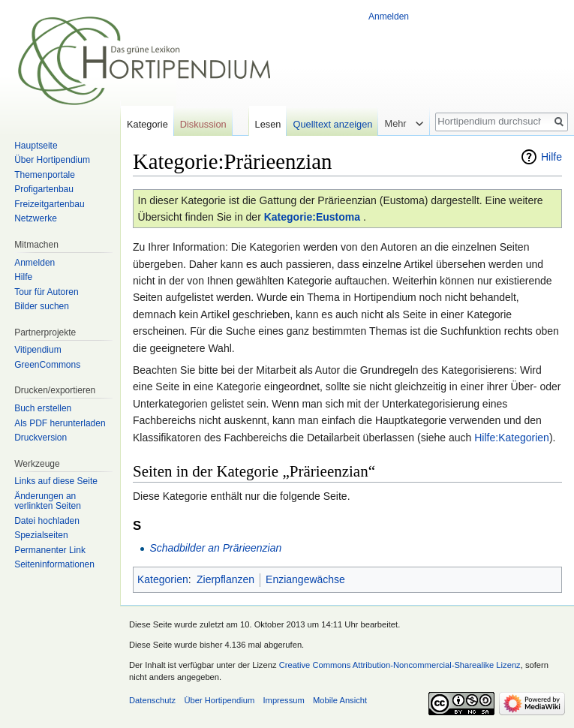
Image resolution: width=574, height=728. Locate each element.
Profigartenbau (44, 189)
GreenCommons (47, 365)
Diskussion (203, 124)
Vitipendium (38, 350)
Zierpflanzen (225, 579)
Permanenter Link (50, 550)
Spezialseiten (41, 535)
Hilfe (551, 157)
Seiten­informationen (54, 564)
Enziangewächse (305, 579)
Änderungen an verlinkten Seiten (48, 501)
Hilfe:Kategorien (512, 438)
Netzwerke (36, 218)
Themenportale (45, 175)
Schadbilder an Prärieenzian (215, 548)
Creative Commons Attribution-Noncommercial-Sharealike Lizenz (400, 665)
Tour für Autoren (46, 292)
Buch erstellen (43, 408)
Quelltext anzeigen (332, 124)
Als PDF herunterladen (60, 423)
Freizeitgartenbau (49, 204)
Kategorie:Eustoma (312, 217)
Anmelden (389, 17)
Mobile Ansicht (340, 700)
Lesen (268, 124)
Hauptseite (36, 146)
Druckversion (41, 438)
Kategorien (163, 579)
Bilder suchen (42, 306)
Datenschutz (152, 700)
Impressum (283, 700)
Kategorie (147, 124)
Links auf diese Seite (56, 481)
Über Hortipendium (52, 160)
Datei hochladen (47, 521)
